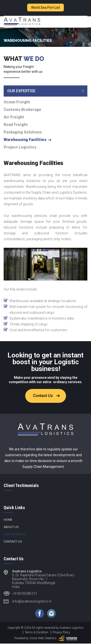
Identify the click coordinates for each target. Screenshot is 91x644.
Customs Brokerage (22, 110)
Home (8, 520)
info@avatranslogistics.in (32, 602)
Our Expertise (15, 535)
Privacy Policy (61, 633)
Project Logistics (20, 148)
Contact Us (43, 396)
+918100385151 (25, 594)
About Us (11, 527)
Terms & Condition (37, 633)
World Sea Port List (45, 8)
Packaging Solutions (23, 133)
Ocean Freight (17, 103)
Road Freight (16, 125)
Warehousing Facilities (25, 140)
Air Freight (14, 118)
